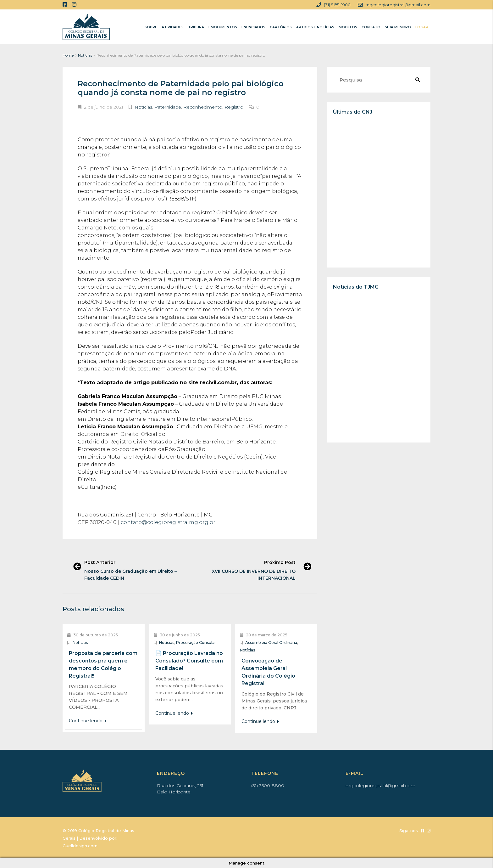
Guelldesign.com (80, 846)
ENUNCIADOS (253, 27)
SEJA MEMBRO (398, 27)
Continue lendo (88, 721)
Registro (234, 107)
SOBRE (151, 27)
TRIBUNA (196, 27)
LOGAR (422, 27)
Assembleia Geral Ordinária (271, 643)
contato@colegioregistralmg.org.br (168, 522)
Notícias (85, 55)
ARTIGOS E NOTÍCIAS (315, 27)
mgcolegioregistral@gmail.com (380, 786)
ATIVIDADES (173, 27)
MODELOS (348, 27)
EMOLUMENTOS (223, 27)
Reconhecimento (203, 107)
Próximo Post (279, 562)
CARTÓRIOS (281, 27)
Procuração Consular (196, 643)
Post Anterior (100, 562)
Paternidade (168, 107)
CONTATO (371, 27)
